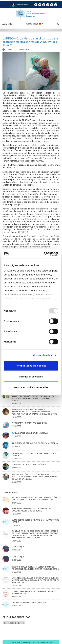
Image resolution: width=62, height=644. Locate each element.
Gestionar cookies (45, 642)
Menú (8, 24)
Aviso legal (16, 642)
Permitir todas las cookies (31, 366)
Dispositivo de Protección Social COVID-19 (31, 237)
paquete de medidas (41, 209)
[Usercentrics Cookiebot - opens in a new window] (44, 254)
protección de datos (14, 623)
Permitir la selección (31, 377)
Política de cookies (29, 642)
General (8, 50)
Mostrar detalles (42, 355)
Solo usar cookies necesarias (31, 387)
